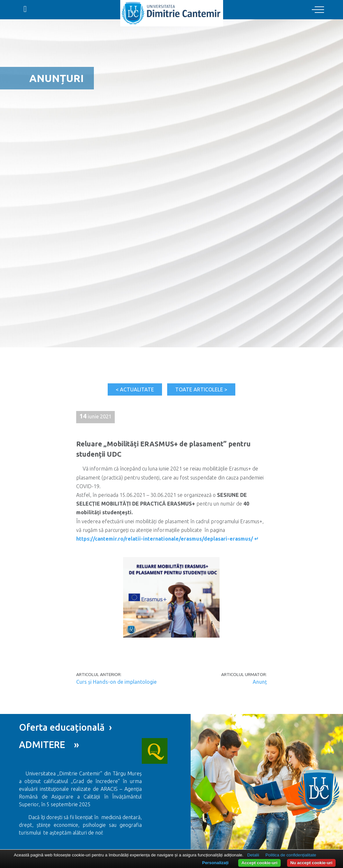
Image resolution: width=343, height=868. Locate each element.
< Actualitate (135, 389)
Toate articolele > (201, 389)
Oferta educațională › (65, 727)
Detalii (253, 855)
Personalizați (215, 863)
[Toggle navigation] (318, 10)
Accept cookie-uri (259, 863)
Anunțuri (56, 78)
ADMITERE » (49, 745)
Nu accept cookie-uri (311, 863)
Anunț (260, 682)
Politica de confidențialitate (291, 855)
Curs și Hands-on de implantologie (116, 682)
